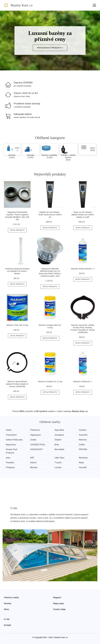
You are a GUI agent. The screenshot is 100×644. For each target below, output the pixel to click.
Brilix (57, 445)
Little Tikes (60, 458)
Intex (8, 458)
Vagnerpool (35, 435)
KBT (32, 458)
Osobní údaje (59, 609)
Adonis (33, 463)
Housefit (83, 467)
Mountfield (59, 449)
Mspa (81, 463)
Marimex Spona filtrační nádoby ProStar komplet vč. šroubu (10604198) (17, 384)
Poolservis (35, 430)
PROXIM (83, 449)
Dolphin (58, 440)
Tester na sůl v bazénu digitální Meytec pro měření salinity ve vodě (83, 215)
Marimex (83, 440)
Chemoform (11, 435)
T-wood (58, 463)
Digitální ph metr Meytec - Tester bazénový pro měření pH (50, 215)
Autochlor (83, 435)
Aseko (9, 430)
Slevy (6, 609)
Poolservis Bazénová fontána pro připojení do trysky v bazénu (17, 271)
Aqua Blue (59, 430)
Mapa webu (59, 603)
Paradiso (10, 463)
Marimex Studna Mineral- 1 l (83, 269)
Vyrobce (83, 430)
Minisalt (34, 467)
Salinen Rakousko (14, 440)
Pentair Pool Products (12, 451)
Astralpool (59, 435)
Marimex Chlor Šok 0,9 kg (17, 325)
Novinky (8, 603)
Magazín (57, 598)
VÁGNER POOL (38, 445)
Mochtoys (83, 458)
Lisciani (58, 467)
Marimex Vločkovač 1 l (83, 382)
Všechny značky (11, 598)
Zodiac (33, 440)
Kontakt (7, 625)
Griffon (82, 445)
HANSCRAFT (37, 449)
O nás (7, 619)
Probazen (10, 467)
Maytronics (11, 445)
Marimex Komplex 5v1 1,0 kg (50, 382)
